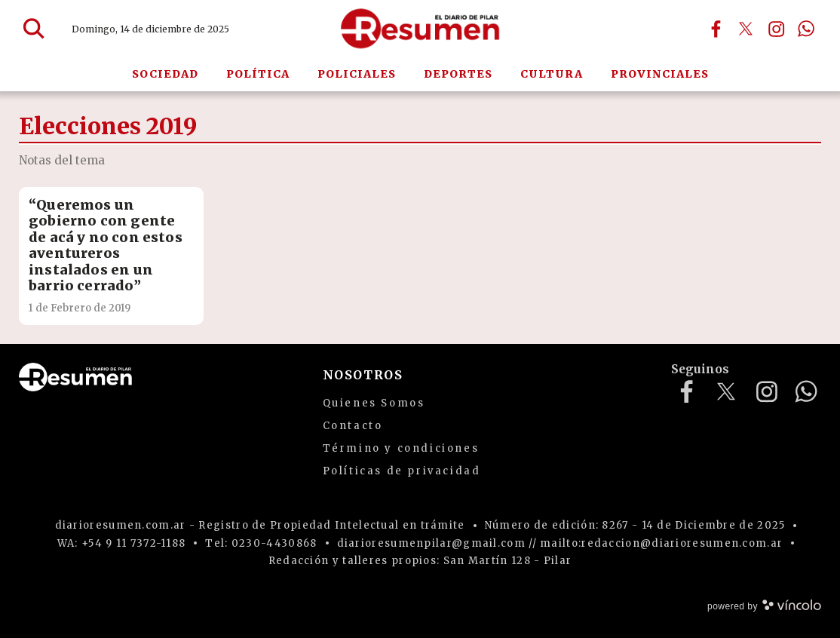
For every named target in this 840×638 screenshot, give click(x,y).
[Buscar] (34, 29)
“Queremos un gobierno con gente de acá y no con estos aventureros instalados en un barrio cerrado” (106, 245)
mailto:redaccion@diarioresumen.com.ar (661, 543)
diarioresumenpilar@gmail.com (431, 543)
